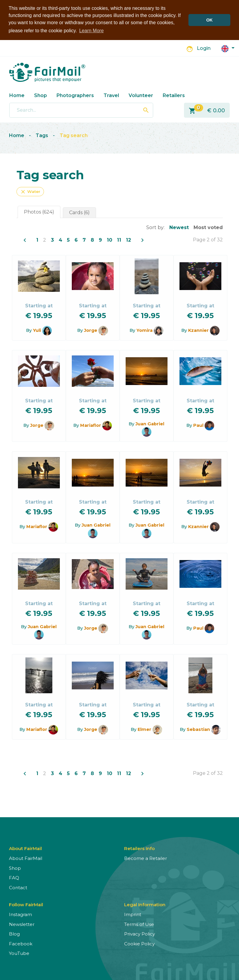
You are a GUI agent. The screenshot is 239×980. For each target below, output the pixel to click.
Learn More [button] (92, 31)
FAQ (14, 877)
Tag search (74, 135)
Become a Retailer (146, 858)
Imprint (133, 914)
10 (109, 239)
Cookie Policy (139, 943)
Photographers (75, 95)
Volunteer (141, 95)
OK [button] (209, 20)
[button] (228, 48)
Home (17, 95)
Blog (14, 934)
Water (30, 191)
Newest (179, 227)
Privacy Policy (140, 934)
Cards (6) (79, 212)
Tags (42, 135)
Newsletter (22, 924)
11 (119, 239)
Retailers (174, 95)
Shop (41, 95)
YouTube (19, 953)
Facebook (21, 943)
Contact (18, 887)
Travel (111, 95)
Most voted (208, 227)
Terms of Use (139, 924)
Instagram (20, 914)
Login (204, 48)
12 (128, 239)
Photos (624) (39, 211)
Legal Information (145, 904)
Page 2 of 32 (208, 239)
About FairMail (26, 858)
